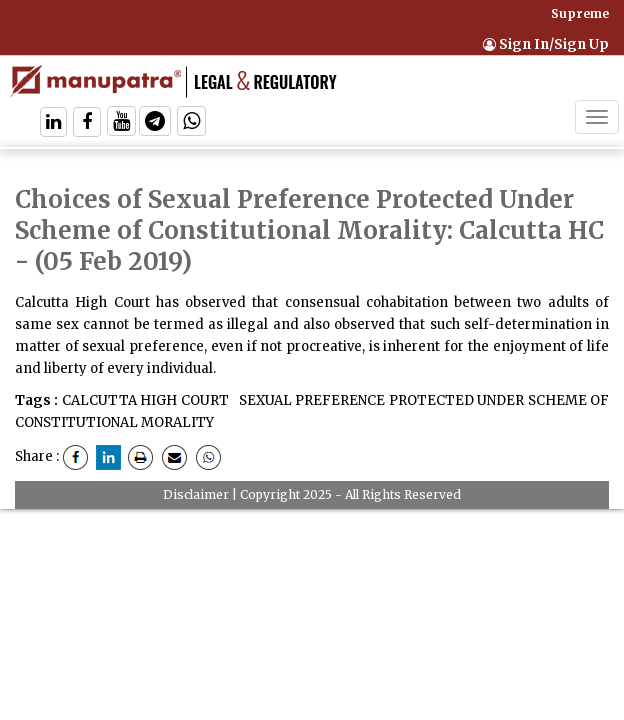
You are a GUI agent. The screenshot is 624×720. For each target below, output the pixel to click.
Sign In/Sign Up (546, 44)
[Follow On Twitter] (121, 123)
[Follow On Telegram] (155, 123)
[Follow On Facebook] (87, 123)
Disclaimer (196, 494)
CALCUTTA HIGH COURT (145, 400)
